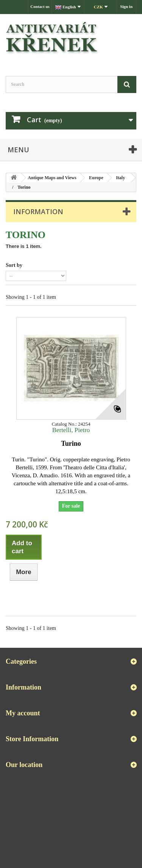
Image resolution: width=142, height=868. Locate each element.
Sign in (126, 6)
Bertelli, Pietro (71, 430)
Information (38, 211)
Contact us (40, 6)
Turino (71, 443)
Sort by (14, 265)
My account (23, 713)
